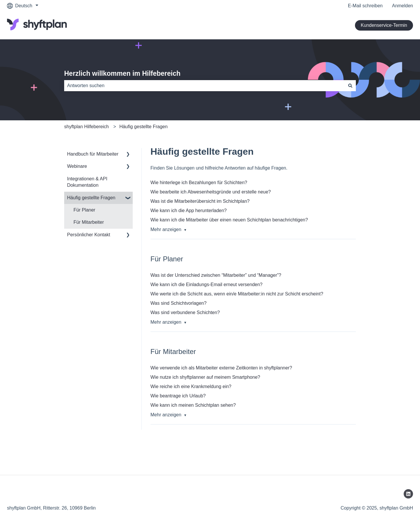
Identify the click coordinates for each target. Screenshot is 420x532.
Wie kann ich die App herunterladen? (189, 210)
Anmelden (402, 6)
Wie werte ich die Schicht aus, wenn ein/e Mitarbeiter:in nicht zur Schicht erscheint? (237, 294)
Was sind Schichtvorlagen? (178, 303)
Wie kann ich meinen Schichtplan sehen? (193, 405)
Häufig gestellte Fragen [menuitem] (91, 198)
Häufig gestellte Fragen (143, 127)
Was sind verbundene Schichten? (185, 312)
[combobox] (204, 86)
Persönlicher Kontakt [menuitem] (89, 235)
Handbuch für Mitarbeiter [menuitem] (93, 154)
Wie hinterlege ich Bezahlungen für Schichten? (199, 183)
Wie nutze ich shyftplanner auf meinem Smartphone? (205, 377)
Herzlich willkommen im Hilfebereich (122, 73)
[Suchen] (350, 86)
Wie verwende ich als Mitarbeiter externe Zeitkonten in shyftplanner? (221, 368)
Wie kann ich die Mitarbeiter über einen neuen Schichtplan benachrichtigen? (229, 220)
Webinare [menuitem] (77, 166)
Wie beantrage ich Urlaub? (178, 396)
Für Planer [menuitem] (84, 210)
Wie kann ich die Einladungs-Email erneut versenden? (206, 285)
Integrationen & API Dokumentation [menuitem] (87, 182)
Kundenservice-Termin (384, 25)
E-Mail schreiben (365, 6)
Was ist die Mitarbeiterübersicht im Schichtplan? (200, 201)
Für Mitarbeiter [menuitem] (89, 222)
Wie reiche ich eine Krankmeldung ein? (191, 386)
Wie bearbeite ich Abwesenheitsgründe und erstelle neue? (211, 192)
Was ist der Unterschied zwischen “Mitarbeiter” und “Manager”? (216, 275)
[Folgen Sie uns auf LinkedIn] (408, 494)
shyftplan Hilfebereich (86, 127)
